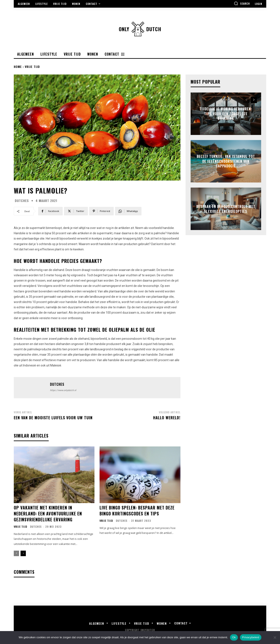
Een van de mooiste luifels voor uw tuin (53, 418)
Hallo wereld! (167, 418)
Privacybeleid (251, 637)
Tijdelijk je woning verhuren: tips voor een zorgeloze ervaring (226, 114)
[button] (242, 3)
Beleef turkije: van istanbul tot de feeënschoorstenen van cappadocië (226, 161)
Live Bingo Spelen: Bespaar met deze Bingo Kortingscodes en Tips (137, 511)
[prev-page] (16, 553)
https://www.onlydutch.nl (63, 390)
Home (18, 67)
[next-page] (23, 553)
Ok (234, 637)
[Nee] (275, 637)
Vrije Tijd (32, 67)
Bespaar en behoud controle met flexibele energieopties (226, 209)
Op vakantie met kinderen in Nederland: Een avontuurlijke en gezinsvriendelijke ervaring (48, 514)
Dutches (22, 201)
